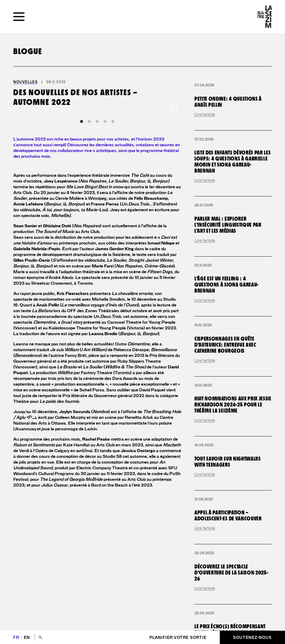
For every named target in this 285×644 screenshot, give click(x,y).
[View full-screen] (175, 107)
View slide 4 (105, 121)
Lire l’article (205, 114)
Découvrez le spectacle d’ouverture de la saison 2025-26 (231, 573)
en (27, 638)
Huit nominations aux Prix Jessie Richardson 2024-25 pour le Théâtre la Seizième (233, 405)
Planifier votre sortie (178, 638)
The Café (140, 175)
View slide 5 (113, 121)
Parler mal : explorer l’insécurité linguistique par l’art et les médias (228, 225)
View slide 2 (89, 121)
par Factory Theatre (85, 373)
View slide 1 (82, 121)
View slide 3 (97, 121)
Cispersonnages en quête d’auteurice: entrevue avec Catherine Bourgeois (225, 345)
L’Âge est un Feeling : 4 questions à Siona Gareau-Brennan (227, 285)
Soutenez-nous (252, 638)
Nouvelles (26, 82)
